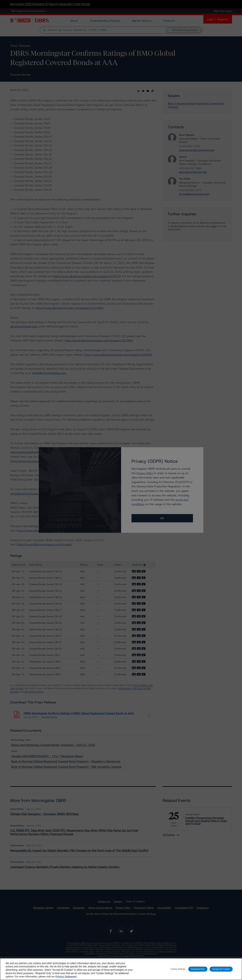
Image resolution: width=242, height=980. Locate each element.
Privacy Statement (66, 977)
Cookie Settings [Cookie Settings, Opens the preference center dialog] (178, 969)
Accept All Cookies (221, 969)
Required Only (198, 969)
